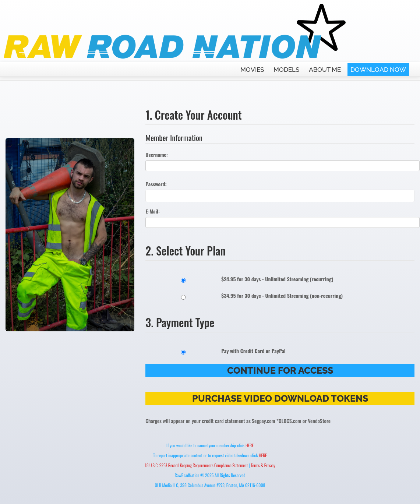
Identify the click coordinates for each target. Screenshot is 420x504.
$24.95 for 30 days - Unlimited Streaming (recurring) (239, 279)
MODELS (286, 70)
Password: (156, 184)
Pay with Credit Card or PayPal (215, 351)
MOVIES (252, 70)
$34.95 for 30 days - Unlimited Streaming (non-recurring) (244, 296)
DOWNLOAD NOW (378, 70)
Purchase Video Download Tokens (280, 398)
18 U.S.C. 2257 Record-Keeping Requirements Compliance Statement (197, 465)
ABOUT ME (325, 70)
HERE (250, 445)
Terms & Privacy (263, 465)
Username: (157, 155)
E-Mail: (153, 211)
